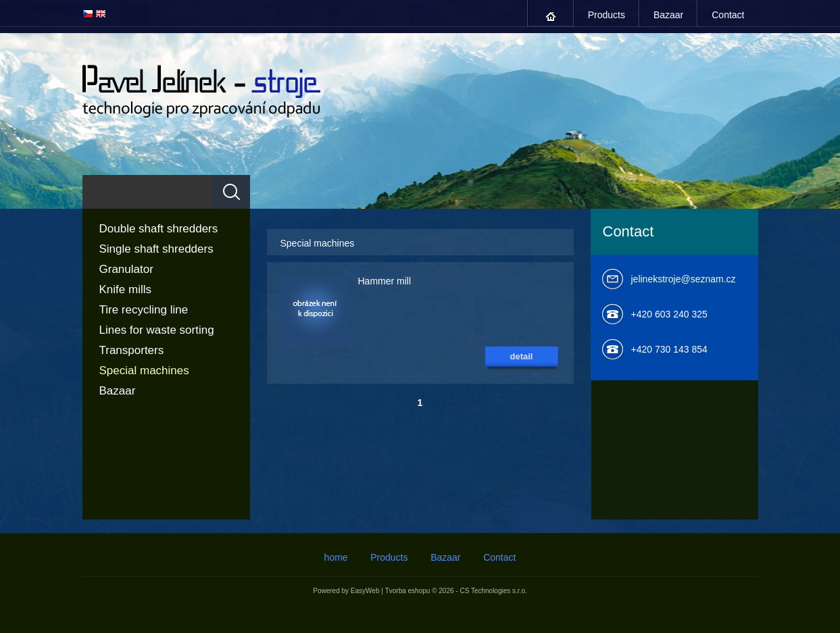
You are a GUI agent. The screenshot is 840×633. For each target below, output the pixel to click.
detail (522, 356)
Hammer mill (385, 281)
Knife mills (125, 289)
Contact (728, 15)
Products (607, 15)
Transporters (132, 350)
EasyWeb (365, 591)
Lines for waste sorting (157, 330)
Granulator (126, 269)
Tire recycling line (144, 310)
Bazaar (668, 15)
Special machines (144, 371)
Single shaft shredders (156, 249)
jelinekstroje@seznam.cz (684, 279)
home (551, 17)
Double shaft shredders (159, 229)
